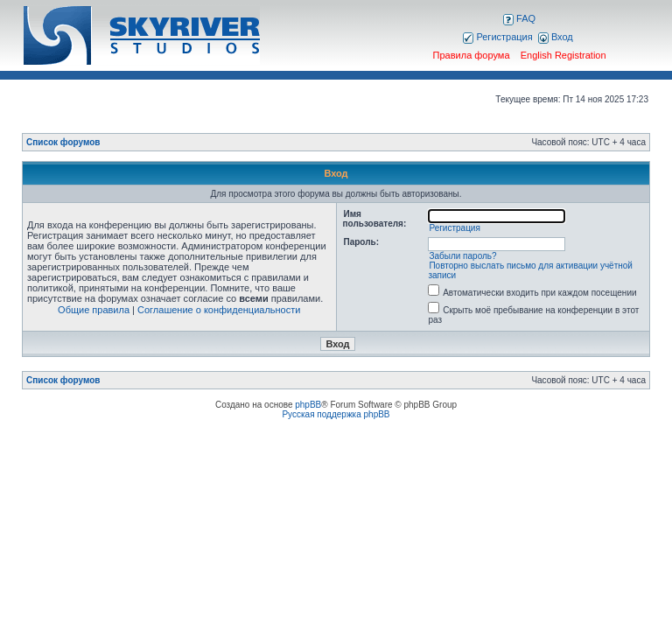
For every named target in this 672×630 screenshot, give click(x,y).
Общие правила (94, 310)
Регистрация (497, 37)
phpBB (308, 405)
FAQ (519, 18)
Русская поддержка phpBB (336, 414)
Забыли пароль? (462, 256)
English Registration (563, 55)
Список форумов (63, 142)
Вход (556, 37)
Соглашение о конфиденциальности (219, 310)
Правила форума (472, 55)
